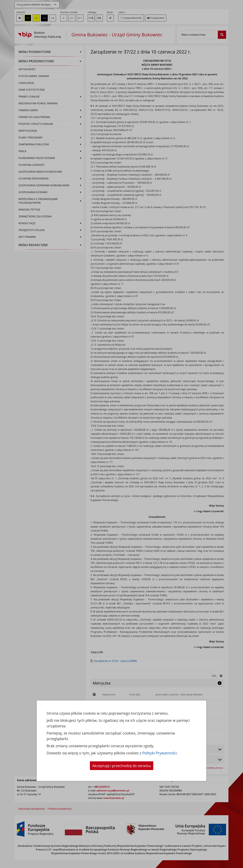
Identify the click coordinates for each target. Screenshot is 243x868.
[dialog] (122, 434)
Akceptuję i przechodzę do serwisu (122, 766)
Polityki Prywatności (159, 753)
